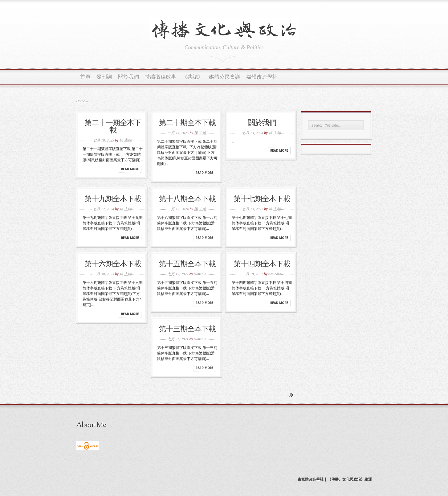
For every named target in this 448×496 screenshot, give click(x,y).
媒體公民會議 (225, 77)
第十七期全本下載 (262, 199)
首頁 (85, 77)
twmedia (200, 274)
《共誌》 (193, 77)
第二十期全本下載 (187, 123)
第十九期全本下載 (113, 199)
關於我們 (128, 77)
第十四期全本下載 (262, 264)
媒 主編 (126, 140)
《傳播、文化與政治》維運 (350, 479)
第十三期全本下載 (187, 330)
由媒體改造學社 (311, 479)
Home (81, 101)
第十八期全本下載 (187, 199)
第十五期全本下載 (187, 264)
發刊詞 (104, 77)
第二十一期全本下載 (113, 127)
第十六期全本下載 (113, 264)
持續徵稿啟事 (161, 77)
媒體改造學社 (262, 77)
